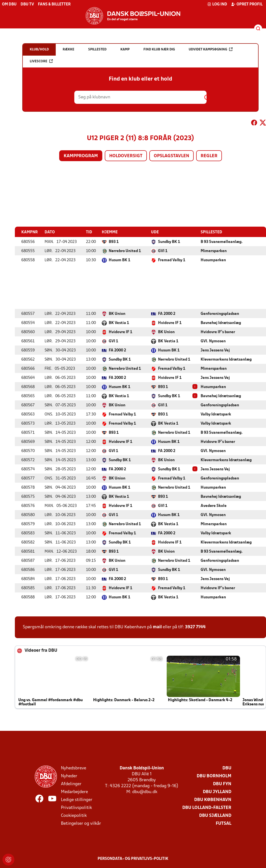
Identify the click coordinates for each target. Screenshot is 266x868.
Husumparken (213, 260)
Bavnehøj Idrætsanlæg (221, 323)
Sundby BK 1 (169, 242)
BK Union (117, 314)
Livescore (41, 61)
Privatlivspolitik (76, 808)
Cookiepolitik (74, 815)
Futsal (224, 823)
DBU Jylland (217, 792)
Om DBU (9, 4)
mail (157, 627)
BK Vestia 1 (119, 323)
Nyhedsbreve (74, 768)
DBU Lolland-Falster (207, 808)
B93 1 (114, 242)
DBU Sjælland (215, 815)
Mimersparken (214, 251)
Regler (209, 156)
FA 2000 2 (167, 314)
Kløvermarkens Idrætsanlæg (226, 359)
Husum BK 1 (120, 260)
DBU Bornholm (214, 776)
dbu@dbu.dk (145, 792)
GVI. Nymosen (213, 341)
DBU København (213, 800)
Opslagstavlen (172, 156)
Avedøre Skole (214, 506)
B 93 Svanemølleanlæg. (222, 242)
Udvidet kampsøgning (211, 49)
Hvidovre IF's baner (218, 332)
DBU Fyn (222, 784)
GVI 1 (163, 251)
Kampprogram (81, 156)
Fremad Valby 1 (172, 260)
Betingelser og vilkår (81, 823)
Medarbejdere (74, 792)
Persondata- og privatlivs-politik (133, 859)
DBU (227, 768)
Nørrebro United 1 (125, 251)
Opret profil (247, 4)
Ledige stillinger (77, 800)
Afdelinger (71, 784)
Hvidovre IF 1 (170, 323)
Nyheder (69, 776)
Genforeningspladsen (220, 314)
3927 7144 (195, 627)
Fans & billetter (54, 4)
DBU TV (27, 4)
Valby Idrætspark (216, 414)
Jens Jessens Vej (215, 350)
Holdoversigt (126, 156)
